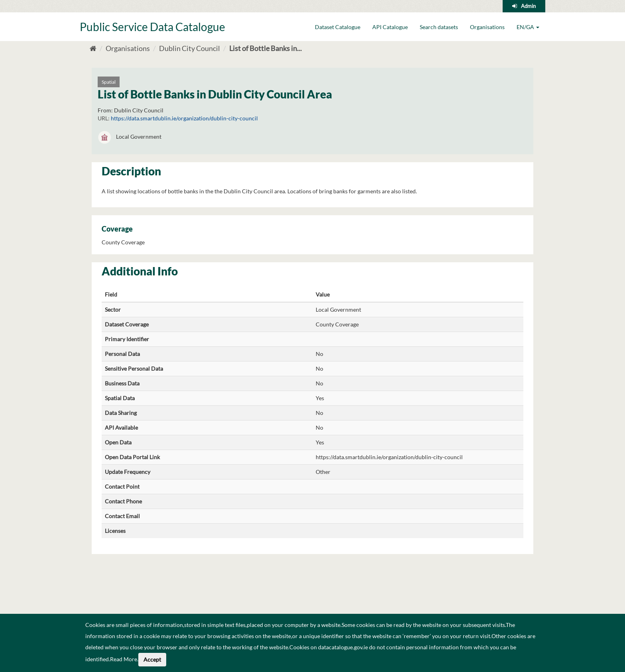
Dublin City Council (190, 48)
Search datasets (439, 27)
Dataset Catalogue (338, 27)
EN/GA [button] (528, 27)
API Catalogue (390, 27)
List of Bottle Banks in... (265, 48)
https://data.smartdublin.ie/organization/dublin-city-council (184, 118)
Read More (124, 659)
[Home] (93, 48)
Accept (152, 659)
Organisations (487, 27)
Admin (528, 6)
